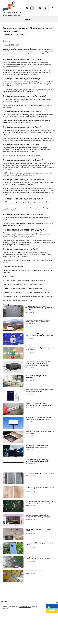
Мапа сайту (4, 631)
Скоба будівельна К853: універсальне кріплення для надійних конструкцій (38, 490)
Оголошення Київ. (25, 636)
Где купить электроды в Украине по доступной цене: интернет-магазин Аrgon (39, 434)
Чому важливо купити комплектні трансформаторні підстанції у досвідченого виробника (39, 337)
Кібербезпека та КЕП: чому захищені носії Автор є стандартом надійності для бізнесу (39, 364)
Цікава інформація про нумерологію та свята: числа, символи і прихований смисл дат (40, 531)
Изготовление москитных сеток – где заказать (40, 503)
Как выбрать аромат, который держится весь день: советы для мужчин (40, 420)
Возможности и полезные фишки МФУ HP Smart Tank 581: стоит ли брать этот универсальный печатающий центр (39, 393)
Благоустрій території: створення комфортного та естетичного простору (38, 587)
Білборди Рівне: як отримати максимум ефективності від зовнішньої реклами (38, 448)
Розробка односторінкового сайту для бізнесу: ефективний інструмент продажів (39, 545)
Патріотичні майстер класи (34, 600)
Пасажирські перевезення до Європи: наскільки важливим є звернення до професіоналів (38, 351)
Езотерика (9, 64)
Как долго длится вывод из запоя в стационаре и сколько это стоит (37, 476)
